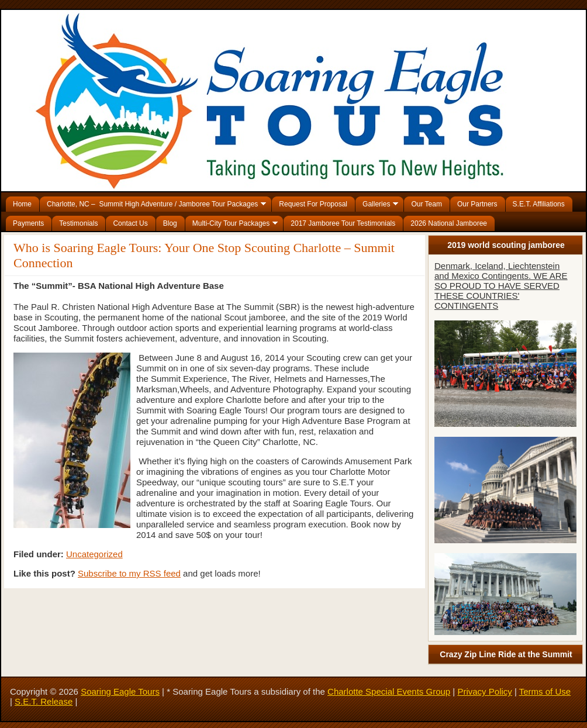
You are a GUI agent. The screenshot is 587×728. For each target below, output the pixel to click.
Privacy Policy (484, 691)
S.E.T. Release (44, 701)
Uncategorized (94, 554)
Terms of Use (545, 691)
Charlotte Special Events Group (389, 691)
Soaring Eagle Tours (120, 691)
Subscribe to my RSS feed (129, 573)
